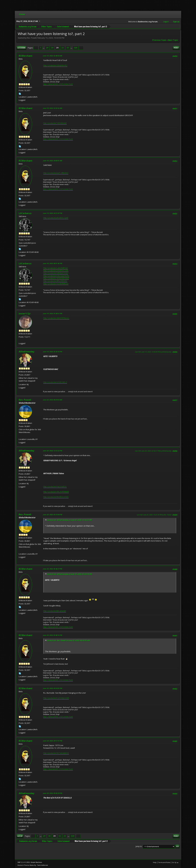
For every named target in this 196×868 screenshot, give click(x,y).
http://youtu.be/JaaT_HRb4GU (56, 173)
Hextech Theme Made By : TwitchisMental (33, 865)
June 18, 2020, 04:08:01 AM (53, 161)
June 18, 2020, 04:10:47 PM (53, 213)
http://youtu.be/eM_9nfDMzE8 (56, 492)
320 (76, 48)
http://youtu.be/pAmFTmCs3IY (56, 270)
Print (176, 48)
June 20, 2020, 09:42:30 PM (53, 793)
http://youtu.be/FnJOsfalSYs (55, 487)
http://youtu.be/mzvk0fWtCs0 (56, 284)
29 (47, 48)
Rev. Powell (25, 400)
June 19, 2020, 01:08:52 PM (53, 314)
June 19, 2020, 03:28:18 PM (53, 352)
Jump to (139, 846)
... (44, 48)
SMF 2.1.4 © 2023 (24, 862)
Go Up (20, 836)
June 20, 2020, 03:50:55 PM (53, 688)
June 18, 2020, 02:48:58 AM (53, 56)
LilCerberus (25, 213)
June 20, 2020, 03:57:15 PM (53, 741)
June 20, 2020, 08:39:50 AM (53, 400)
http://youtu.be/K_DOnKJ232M (56, 698)
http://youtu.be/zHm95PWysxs (56, 318)
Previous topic (159, 40)
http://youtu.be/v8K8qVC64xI (56, 273)
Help (155, 862)
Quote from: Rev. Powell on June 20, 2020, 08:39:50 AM (69, 640)
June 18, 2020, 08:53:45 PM (53, 263)
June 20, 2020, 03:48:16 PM (53, 635)
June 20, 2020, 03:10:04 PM (53, 515)
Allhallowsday (27, 352)
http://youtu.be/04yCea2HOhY (56, 276)
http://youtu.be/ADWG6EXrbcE (56, 278)
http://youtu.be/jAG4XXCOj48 (56, 218)
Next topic (173, 40)
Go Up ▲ (175, 862)
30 (52, 48)
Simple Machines (36, 862)
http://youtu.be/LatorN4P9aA (56, 268)
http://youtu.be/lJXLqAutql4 (55, 611)
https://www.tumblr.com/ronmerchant (58, 84)
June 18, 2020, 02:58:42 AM (53, 108)
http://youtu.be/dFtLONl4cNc (55, 281)
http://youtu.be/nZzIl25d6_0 (55, 382)
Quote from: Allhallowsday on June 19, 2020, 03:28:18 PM (70, 574)
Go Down (21, 48)
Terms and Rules (164, 862)
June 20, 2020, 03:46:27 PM (53, 569)
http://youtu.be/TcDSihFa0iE (55, 123)
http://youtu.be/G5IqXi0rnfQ (55, 65)
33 (68, 48)
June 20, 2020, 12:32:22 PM (53, 451)
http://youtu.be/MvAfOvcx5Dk (56, 497)
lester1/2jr (25, 314)
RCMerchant (26, 56)
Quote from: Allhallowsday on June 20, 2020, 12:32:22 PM (70, 520)
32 (63, 48)
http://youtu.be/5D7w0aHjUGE (56, 753)
